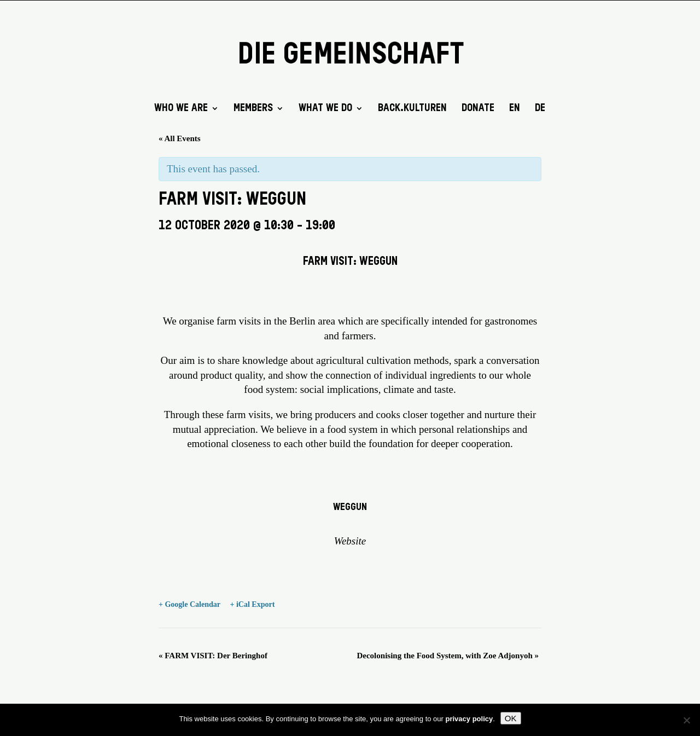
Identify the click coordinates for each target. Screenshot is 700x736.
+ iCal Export (252, 604)
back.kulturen (412, 109)
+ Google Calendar (189, 604)
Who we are (181, 109)
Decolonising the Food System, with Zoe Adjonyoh (448, 656)
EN (515, 109)
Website (350, 541)
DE (540, 109)
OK (511, 718)
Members (253, 109)
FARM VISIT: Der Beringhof (213, 656)
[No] (686, 720)
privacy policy (469, 719)
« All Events (180, 138)
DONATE (478, 109)
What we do (325, 109)
